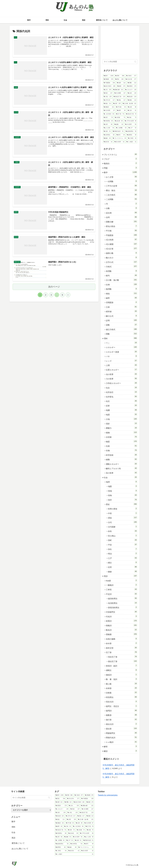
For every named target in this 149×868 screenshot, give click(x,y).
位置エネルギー (122, 370)
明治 (123, 553)
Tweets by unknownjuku (108, 795)
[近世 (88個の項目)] (132, 107)
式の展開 (122, 244)
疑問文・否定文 (122, 706)
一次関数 (122, 181)
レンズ (122, 361)
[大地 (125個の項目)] (108, 97)
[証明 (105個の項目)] (117, 104)
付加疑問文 (122, 612)
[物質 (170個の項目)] (121, 86)
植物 (122, 432)
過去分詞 (122, 724)
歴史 (122, 504)
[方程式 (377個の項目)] (131, 76)
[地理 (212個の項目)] (121, 83)
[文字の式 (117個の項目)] (109, 100)
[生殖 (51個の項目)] (107, 131)
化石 (122, 401)
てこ (122, 343)
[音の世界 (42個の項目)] (119, 142)
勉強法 (121, 163)
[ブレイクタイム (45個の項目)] (119, 138)
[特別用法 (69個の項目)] (108, 121)
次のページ (54, 287)
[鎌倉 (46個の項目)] (107, 138)
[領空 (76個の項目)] (108, 118)
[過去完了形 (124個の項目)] (119, 97)
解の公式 (122, 316)
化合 (122, 388)
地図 (123, 486)
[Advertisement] (120, 42)
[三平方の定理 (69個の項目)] (131, 121)
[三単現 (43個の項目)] (132, 138)
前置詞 (122, 621)
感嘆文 (122, 670)
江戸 (123, 558)
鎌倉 (123, 571)
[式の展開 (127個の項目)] (120, 93)
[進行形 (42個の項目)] (108, 142)
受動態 (122, 634)
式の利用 (122, 240)
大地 (122, 419)
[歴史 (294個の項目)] (119, 79)
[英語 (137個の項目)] (108, 93)
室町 (123, 540)
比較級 (122, 692)
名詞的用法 (123, 603)
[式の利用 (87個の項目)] (109, 111)
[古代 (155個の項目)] (107, 90)
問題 (121, 168)
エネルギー (122, 347)
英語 (121, 576)
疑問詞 (122, 710)
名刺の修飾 (122, 639)
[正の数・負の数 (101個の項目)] (130, 104)
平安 (123, 545)
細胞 (122, 459)
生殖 (122, 446)
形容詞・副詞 (122, 666)
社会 (121, 477)
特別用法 (122, 697)
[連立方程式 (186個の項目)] (109, 86)
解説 (121, 751)
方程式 (122, 266)
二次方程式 (122, 195)
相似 (122, 293)
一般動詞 (122, 585)
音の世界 (122, 473)
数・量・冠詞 (122, 679)
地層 (122, 410)
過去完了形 (123, 661)
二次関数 (122, 199)
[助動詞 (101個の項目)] (109, 107)
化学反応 (122, 392)
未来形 (122, 688)
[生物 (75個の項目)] (132, 118)
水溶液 (122, 437)
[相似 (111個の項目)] (107, 104)
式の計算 (122, 249)
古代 (123, 522)
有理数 (122, 271)
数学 (121, 172)
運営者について (18, 843)
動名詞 (122, 630)
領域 (123, 491)
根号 (122, 275)
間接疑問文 (122, 733)
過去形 (122, 728)
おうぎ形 (122, 177)
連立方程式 (122, 329)
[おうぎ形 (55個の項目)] (109, 128)
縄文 (123, 562)
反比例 (122, 213)
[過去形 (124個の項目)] (132, 97)
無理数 (122, 289)
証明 (122, 320)
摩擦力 (122, 428)
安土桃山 (123, 536)
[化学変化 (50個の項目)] (109, 135)
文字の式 (122, 262)
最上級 (122, 684)
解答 (121, 746)
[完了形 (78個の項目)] (120, 114)
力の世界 (122, 379)
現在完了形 (123, 657)
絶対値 (122, 311)
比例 (122, 284)
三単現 (122, 589)
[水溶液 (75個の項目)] (120, 118)
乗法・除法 (122, 190)
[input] (120, 62)
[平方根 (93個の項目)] (121, 107)
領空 (123, 500)
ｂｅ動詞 (122, 742)
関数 (122, 334)
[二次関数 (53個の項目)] (121, 128)
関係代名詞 (122, 737)
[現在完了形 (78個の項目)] (131, 114)
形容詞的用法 (123, 607)
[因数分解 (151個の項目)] (118, 90)
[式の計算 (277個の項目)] (131, 79)
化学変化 (122, 397)
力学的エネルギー (122, 383)
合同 (122, 217)
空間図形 (122, 302)
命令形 (122, 643)
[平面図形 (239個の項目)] (109, 83)
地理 (122, 482)
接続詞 (122, 675)
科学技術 (122, 455)
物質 (122, 441)
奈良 (123, 531)
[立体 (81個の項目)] (132, 111)
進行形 (122, 719)
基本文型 (122, 648)
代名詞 (122, 616)
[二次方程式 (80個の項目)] (109, 114)
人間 (122, 365)
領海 (123, 495)
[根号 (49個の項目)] (121, 135)
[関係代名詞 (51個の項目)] (118, 131)
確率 (122, 298)
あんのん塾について (20, 849)
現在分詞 (122, 701)
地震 (122, 414)
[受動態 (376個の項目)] (108, 79)
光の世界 (122, 374)
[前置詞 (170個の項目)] (132, 86)
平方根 (122, 231)
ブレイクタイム (121, 154)
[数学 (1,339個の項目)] (108, 76)
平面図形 (122, 235)
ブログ (121, 159)
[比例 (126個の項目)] (132, 93)
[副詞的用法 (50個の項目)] (131, 131)
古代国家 (123, 527)
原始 (123, 518)
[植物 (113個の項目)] (132, 100)
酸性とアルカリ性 (122, 468)
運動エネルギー (122, 464)
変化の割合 (122, 226)
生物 (122, 450)
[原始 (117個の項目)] (121, 100)
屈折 (122, 423)
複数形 (122, 715)
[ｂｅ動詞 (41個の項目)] (131, 142)
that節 (122, 580)
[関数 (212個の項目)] (132, 83)
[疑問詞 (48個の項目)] (132, 135)
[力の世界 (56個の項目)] (131, 124)
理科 (121, 338)
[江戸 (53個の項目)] (132, 128)
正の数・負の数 (122, 280)
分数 (122, 208)
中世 (123, 513)
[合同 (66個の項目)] (108, 124)
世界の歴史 (123, 509)
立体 (122, 307)
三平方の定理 (122, 186)
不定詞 (122, 594)
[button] (135, 62)
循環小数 (122, 253)
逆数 (122, 325)
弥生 (123, 549)
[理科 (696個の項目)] (120, 76)
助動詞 (122, 625)
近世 (123, 567)
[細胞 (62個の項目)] (119, 124)
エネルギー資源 (122, 352)
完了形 (122, 652)
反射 (122, 405)
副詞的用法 (123, 598)
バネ (122, 356)
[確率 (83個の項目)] (121, 111)
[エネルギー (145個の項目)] (131, 90)
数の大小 (122, 257)
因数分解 (122, 222)
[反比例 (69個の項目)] (119, 121)
